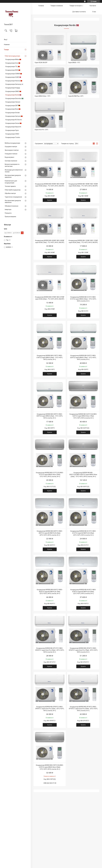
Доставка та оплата (79, 12)
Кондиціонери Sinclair (13, 113)
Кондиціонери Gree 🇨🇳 (13, 63)
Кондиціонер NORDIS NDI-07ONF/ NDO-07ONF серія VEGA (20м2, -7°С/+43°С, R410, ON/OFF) (50, 298)
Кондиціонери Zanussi (13, 102)
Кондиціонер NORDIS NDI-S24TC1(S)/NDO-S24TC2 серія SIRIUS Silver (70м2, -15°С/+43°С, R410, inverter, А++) (83, 416)
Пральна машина (10, 217)
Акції (6, 40)
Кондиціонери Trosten (13, 137)
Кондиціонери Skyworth (13, 127)
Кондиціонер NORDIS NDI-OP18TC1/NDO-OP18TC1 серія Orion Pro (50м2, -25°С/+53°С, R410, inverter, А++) (83, 709)
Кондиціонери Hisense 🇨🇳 (14, 81)
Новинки (7, 45)
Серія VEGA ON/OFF (41, 63)
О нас (94, 12)
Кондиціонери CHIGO (12, 134)
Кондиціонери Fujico (12, 130)
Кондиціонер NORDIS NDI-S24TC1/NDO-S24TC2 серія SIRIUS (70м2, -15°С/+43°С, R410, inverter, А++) (83, 357)
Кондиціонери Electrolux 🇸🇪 (14, 98)
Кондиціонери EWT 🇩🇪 (13, 106)
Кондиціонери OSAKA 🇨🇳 (14, 74)
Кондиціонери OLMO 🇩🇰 (13, 77)
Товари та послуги (76, 6)
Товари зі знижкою (57, 6)
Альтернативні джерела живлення (13, 176)
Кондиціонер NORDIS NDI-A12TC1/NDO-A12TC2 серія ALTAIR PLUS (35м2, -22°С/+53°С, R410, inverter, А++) (83, 533)
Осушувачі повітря (11, 147)
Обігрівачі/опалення (12, 206)
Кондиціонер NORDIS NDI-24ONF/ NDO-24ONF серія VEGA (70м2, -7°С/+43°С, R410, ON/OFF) (50, 241)
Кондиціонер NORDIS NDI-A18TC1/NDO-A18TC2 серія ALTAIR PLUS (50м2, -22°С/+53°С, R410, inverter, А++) (83, 592)
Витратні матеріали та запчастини (12, 165)
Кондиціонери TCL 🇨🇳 (13, 67)
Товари (6, 50)
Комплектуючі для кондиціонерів (11, 182)
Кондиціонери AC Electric (14, 120)
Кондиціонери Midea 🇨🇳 (13, 59)
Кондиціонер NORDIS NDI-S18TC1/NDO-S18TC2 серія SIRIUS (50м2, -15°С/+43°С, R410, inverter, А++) (50, 357)
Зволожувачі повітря (12, 150)
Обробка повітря (10, 193)
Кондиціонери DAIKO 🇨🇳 (13, 91)
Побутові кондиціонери (12, 56)
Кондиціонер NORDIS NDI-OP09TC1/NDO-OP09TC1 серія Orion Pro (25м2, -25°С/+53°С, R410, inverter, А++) (50, 709)
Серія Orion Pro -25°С (41, 130)
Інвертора (8, 209)
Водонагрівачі (9, 157)
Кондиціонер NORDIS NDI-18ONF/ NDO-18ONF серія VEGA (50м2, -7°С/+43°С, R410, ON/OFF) (83, 185)
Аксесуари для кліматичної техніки (14, 171)
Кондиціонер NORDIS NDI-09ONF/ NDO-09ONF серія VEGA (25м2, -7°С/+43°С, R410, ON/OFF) (50, 185)
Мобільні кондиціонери (12, 143)
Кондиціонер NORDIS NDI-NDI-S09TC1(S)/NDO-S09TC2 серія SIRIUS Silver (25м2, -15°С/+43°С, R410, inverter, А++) (83, 475)
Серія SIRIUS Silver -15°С (42, 96)
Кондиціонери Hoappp (13, 88)
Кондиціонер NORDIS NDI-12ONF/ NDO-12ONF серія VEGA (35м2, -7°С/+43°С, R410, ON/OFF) (83, 241)
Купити (50, 200)
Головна (41, 6)
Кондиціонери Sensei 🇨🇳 (13, 123)
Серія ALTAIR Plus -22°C (76, 96)
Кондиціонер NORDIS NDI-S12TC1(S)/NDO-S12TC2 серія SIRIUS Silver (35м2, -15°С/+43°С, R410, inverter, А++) (50, 475)
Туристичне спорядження (13, 197)
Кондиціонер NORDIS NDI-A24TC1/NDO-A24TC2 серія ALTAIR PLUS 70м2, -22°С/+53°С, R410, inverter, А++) (50, 592)
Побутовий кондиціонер (13, 190)
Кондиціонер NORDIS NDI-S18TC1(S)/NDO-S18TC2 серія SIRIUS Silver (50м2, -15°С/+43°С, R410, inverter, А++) (50, 767)
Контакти (93, 6)
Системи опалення (11, 161)
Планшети (8, 213)
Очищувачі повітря (11, 154)
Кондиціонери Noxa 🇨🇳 (13, 109)
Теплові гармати (10, 186)
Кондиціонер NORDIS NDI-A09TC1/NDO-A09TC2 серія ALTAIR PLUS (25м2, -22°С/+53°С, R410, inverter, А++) (50, 533)
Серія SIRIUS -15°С (74, 63)
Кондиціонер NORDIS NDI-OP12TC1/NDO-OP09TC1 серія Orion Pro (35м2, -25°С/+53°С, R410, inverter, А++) (50, 650)
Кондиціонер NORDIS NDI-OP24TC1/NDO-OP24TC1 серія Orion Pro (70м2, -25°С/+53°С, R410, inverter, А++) (83, 650)
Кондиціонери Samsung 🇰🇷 (14, 84)
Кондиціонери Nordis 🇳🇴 (13, 95)
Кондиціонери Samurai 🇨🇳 (14, 116)
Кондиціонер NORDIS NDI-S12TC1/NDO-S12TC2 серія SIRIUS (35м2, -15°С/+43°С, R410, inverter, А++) (83, 299)
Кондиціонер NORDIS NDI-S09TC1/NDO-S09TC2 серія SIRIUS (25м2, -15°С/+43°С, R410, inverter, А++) (50, 416)
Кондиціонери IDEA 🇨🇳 (13, 70)
